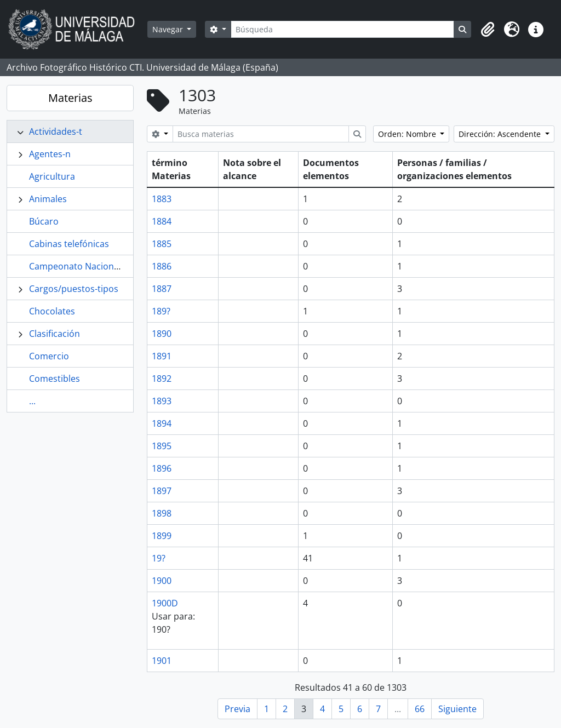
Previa (237, 709)
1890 (162, 334)
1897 (162, 491)
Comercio (49, 356)
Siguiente (457, 709)
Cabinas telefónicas (69, 244)
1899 (162, 536)
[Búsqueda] (342, 29)
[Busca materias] (261, 134)
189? (161, 311)
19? (159, 558)
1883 (162, 199)
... (32, 401)
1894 (162, 423)
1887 (162, 289)
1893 (162, 401)
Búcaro (44, 221)
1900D (165, 603)
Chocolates (52, 311)
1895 (162, 446)
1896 (162, 468)
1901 (162, 661)
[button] (488, 30)
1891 (162, 356)
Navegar (169, 29)
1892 (162, 379)
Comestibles (55, 379)
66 (420, 709)
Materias (70, 98)
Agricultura (52, 176)
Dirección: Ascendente (501, 134)
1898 (162, 513)
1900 (162, 581)
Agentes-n (50, 154)
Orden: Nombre (408, 134)
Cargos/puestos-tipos (74, 289)
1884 (162, 221)
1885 (162, 244)
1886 (162, 266)
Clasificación (55, 334)
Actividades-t (56, 131)
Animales (48, 199)
